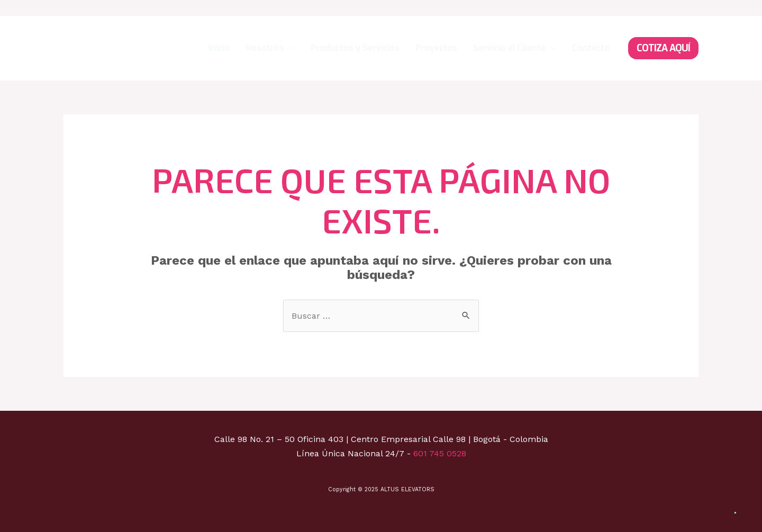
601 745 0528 (440, 453)
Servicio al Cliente (509, 48)
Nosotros (265, 48)
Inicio (219, 48)
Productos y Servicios (355, 48)
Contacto (591, 48)
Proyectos (436, 48)
